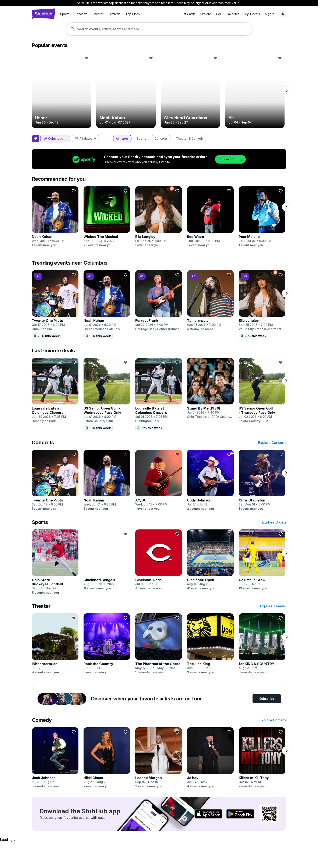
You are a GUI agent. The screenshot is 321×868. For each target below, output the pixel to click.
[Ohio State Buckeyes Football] (55, 562)
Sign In (260, 14)
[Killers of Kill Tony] (262, 758)
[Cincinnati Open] (210, 560)
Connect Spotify (230, 159)
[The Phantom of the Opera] (159, 644)
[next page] (286, 91)
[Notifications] (283, 14)
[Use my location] (36, 139)
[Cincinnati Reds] (159, 560)
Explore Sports (274, 522)
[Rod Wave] (210, 217)
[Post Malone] (262, 217)
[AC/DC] (159, 480)
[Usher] (61, 91)
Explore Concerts (272, 443)
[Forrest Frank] (159, 301)
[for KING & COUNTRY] (262, 644)
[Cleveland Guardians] (190, 91)
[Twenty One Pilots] (55, 305)
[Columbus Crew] (262, 560)
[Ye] (255, 91)
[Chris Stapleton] (262, 480)
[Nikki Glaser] (107, 758)
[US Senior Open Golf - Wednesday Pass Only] (107, 394)
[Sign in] (273, 14)
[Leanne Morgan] (159, 758)
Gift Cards (178, 14)
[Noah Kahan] (126, 91)
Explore (196, 14)
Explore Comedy (273, 720)
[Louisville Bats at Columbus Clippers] (55, 390)
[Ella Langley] (159, 217)
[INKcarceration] (55, 644)
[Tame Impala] (210, 301)
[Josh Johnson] (55, 758)
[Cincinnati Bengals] (107, 560)
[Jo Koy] (210, 758)
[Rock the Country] (107, 644)
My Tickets (242, 14)
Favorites (223, 14)
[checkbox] (122, 139)
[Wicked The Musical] (107, 217)
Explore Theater (273, 606)
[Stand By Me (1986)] (210, 388)
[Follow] (87, 58)
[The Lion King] (210, 644)
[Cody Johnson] (210, 480)
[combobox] (55, 139)
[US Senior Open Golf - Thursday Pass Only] (262, 390)
